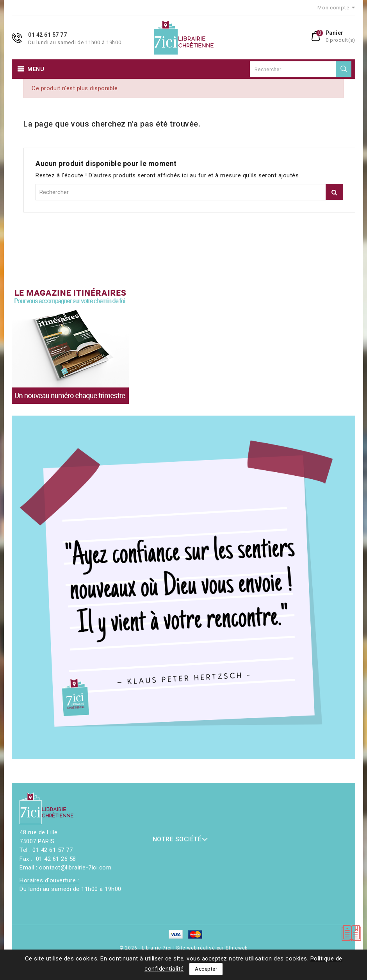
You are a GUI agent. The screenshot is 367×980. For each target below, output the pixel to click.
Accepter (206, 969)
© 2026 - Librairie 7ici (146, 948)
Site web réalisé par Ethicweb (212, 948)
